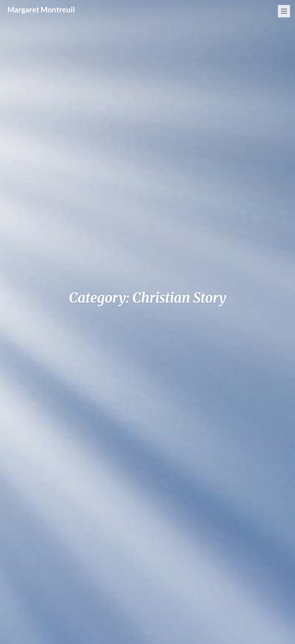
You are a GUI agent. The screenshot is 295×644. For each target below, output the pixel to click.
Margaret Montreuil (41, 9)
